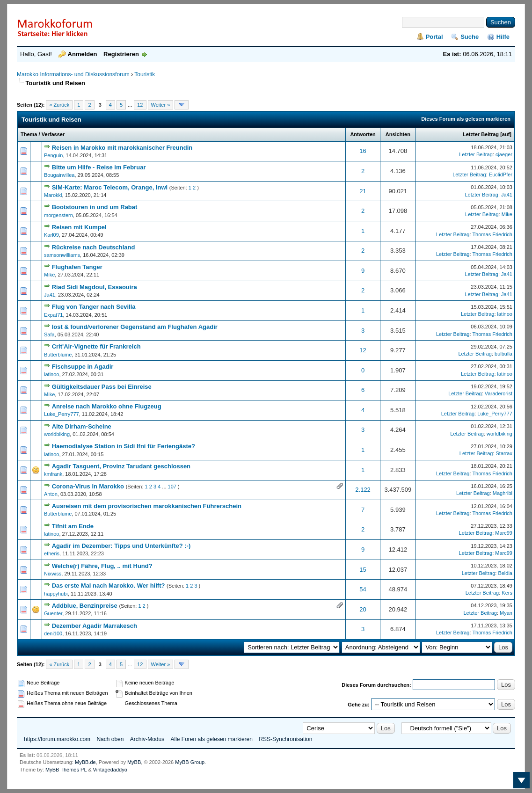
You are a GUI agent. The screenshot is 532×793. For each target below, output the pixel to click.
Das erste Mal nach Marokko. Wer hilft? (109, 586)
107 (172, 487)
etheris (52, 553)
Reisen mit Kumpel (79, 227)
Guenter (53, 613)
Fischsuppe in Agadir (83, 367)
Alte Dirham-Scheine (82, 426)
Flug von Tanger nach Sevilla (94, 307)
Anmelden (83, 54)
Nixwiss (53, 574)
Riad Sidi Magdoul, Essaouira (95, 287)
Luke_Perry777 (62, 414)
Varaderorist (499, 393)
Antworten (363, 134)
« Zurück (59, 105)
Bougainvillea (59, 175)
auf (506, 134)
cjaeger (504, 154)
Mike (507, 214)
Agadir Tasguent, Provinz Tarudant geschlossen (121, 466)
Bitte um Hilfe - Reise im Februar (99, 167)
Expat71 (53, 315)
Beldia (505, 573)
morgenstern (58, 215)
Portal (434, 37)
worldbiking (57, 434)
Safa (49, 335)
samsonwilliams (62, 255)
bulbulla (503, 354)
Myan (506, 613)
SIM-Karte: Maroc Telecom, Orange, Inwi (110, 187)
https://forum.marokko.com (57, 739)
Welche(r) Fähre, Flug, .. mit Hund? (102, 566)
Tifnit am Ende (73, 526)
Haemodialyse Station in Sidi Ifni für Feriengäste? (124, 446)
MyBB (134, 762)
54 (363, 589)
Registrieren (121, 54)
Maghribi (503, 493)
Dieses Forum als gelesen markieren (466, 119)
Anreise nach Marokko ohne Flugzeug (107, 406)
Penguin (53, 155)
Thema (29, 134)
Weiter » (161, 105)
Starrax (504, 453)
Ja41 (507, 195)
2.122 (363, 490)
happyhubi (56, 594)
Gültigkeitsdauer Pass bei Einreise (102, 387)
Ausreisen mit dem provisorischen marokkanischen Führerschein (147, 506)
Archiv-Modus (147, 739)
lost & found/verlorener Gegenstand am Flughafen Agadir (135, 327)
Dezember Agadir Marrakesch (95, 626)
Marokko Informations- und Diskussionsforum (73, 74)
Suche (470, 37)
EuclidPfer (501, 175)
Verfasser (53, 134)
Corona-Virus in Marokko (88, 486)
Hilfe (503, 37)
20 (363, 609)
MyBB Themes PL (66, 770)
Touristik (145, 74)
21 (363, 191)
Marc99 (504, 533)
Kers (507, 593)
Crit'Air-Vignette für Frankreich (96, 346)
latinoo (505, 314)
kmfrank (53, 474)
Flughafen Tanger (77, 267)
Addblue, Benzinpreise (85, 606)
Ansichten (398, 134)
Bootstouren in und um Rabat (95, 207)
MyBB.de (85, 762)
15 (363, 570)
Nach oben (110, 739)
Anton (51, 494)
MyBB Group (190, 762)
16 (363, 151)
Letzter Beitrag (481, 134)
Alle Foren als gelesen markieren (212, 739)
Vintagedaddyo (110, 770)
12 (140, 105)
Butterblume (58, 355)
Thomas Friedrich (492, 234)
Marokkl (53, 195)
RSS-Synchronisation (285, 739)
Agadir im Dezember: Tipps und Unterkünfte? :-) (121, 546)
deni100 (53, 633)
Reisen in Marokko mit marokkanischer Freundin (122, 148)
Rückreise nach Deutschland (94, 247)
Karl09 (51, 235)
